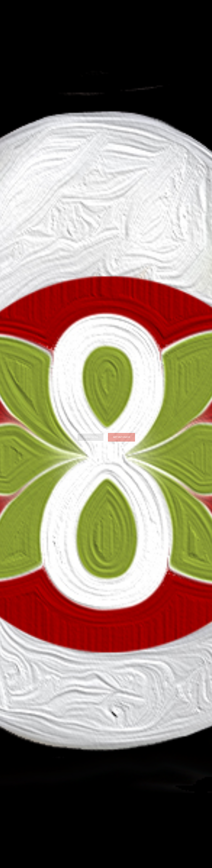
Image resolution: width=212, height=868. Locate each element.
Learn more (91, 436)
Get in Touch (121, 436)
